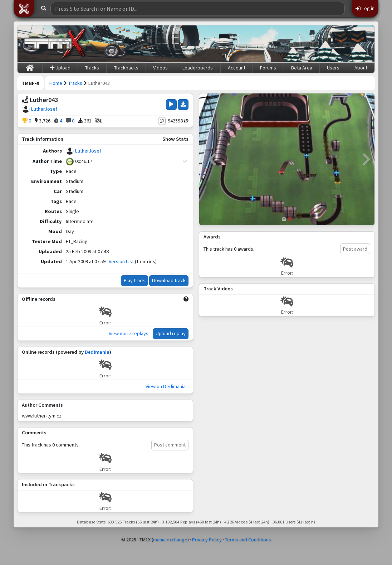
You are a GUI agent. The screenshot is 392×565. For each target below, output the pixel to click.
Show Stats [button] (175, 139)
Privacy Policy (207, 540)
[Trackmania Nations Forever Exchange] (55, 44)
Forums (268, 68)
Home (56, 83)
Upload (60, 68)
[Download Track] (183, 105)
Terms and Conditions (248, 540)
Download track (169, 280)
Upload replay (171, 333)
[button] (24, 9)
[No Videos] (98, 121)
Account (237, 68)
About (361, 68)
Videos (160, 68)
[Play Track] (171, 105)
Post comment (170, 445)
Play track (134, 280)
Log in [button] (365, 8)
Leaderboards (198, 68)
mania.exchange (170, 540)
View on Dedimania (166, 386)
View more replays (129, 333)
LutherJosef (44, 109)
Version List (121, 261)
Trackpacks (126, 68)
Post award (355, 249)
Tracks (92, 68)
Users (333, 68)
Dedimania (97, 352)
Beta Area (302, 68)
